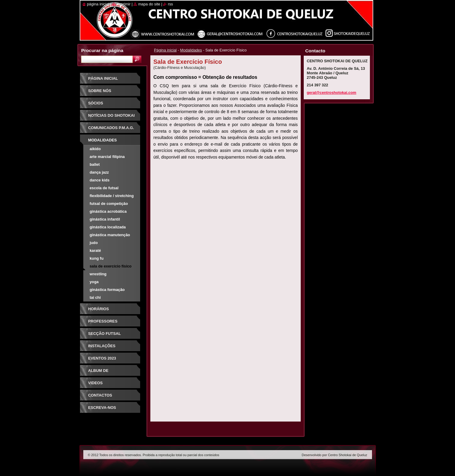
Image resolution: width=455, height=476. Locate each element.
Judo (94, 243)
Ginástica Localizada (108, 227)
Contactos (100, 395)
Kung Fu (97, 258)
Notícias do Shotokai (111, 115)
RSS (170, 4)
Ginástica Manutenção (110, 235)
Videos (95, 383)
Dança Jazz (99, 172)
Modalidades (191, 50)
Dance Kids (100, 180)
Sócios (96, 103)
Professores (103, 321)
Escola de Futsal (104, 188)
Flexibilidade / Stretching (112, 196)
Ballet (95, 164)
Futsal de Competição (109, 204)
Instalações (102, 346)
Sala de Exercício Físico (111, 266)
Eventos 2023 (102, 358)
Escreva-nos (102, 408)
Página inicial (165, 50)
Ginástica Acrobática (108, 211)
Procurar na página (102, 50)
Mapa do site (149, 4)
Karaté (95, 250)
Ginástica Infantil (105, 219)
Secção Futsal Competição (105, 336)
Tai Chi (95, 297)
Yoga (94, 282)
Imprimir (124, 4)
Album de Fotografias (102, 373)
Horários (98, 309)
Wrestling (98, 274)
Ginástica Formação (107, 290)
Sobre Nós (100, 91)
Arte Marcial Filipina (107, 157)
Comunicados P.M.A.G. (111, 128)
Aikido (95, 149)
